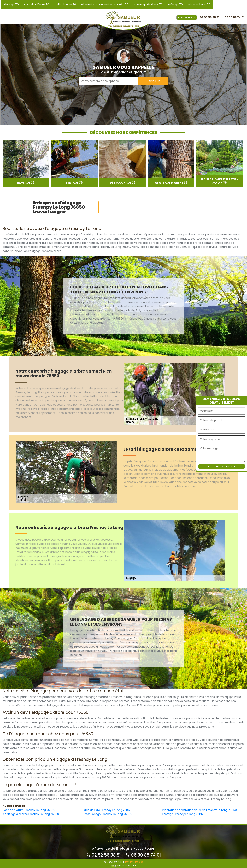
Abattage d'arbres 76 (148, 5)
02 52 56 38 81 (103, 855)
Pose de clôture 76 (36, 5)
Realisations (187, 17)
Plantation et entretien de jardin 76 (105, 5)
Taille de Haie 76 (65, 5)
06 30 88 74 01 (143, 855)
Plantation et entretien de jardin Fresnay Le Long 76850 (199, 810)
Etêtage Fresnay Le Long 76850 (183, 814)
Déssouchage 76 (199, 5)
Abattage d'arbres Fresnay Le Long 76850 (31, 814)
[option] (26, 163)
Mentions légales (134, 862)
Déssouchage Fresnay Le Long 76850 (107, 814)
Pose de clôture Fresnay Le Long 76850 (29, 810)
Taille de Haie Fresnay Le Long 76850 (107, 810)
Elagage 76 (11, 5)
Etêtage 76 (175, 5)
